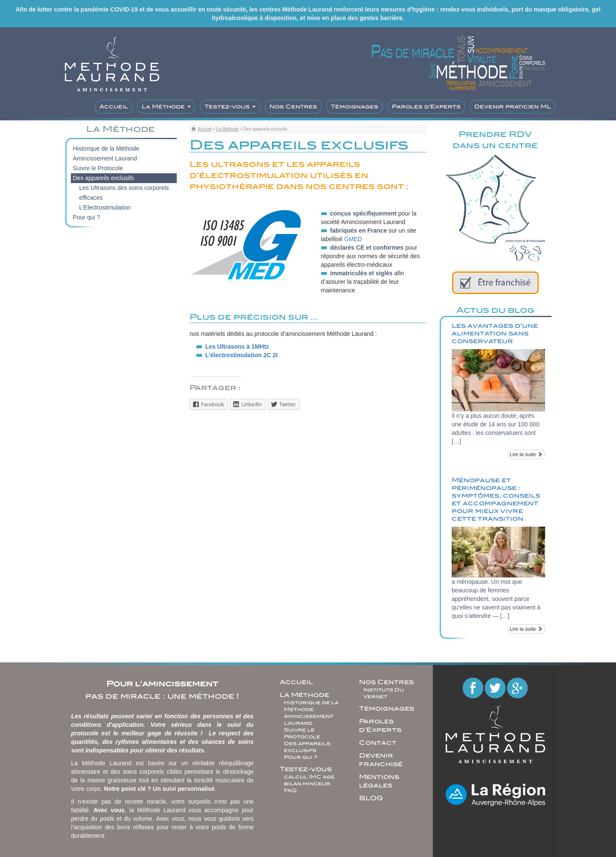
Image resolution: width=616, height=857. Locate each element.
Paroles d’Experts (426, 106)
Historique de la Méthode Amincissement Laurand (106, 153)
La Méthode (166, 106)
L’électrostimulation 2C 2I (242, 355)
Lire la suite (526, 455)
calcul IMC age (309, 777)
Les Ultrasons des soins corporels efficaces (124, 193)
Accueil (114, 106)
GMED (353, 239)
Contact (378, 743)
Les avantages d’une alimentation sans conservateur (495, 333)
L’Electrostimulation (105, 207)
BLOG (371, 798)
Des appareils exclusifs (104, 178)
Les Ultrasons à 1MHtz (237, 347)
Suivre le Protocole (98, 168)
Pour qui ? (87, 217)
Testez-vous (230, 106)
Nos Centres (293, 106)
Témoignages (355, 106)
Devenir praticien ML (513, 106)
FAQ (290, 790)
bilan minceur (307, 784)
